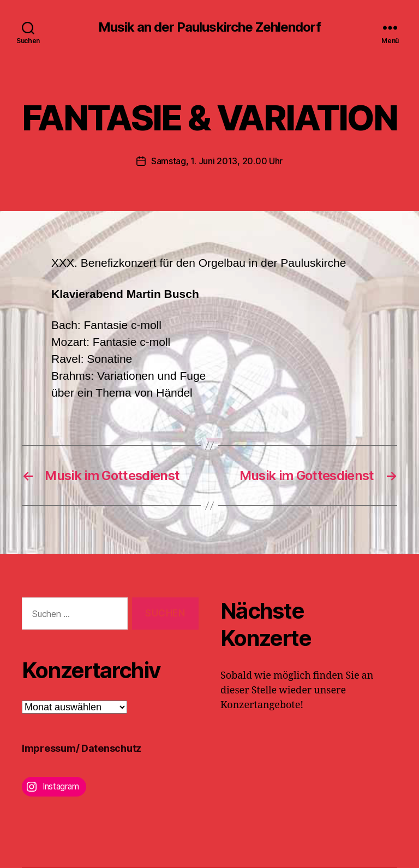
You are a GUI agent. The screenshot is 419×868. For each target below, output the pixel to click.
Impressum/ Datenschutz (82, 748)
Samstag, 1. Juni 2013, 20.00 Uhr (217, 161)
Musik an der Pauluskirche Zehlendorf (209, 27)
